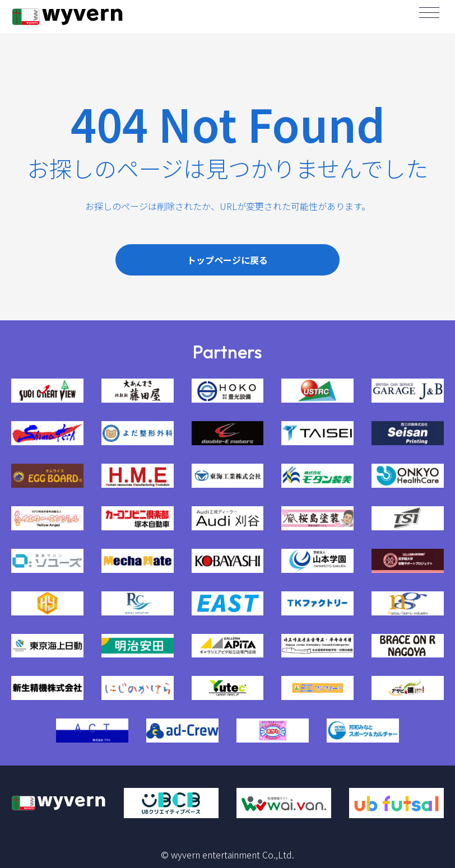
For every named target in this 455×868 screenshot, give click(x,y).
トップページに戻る (227, 260)
